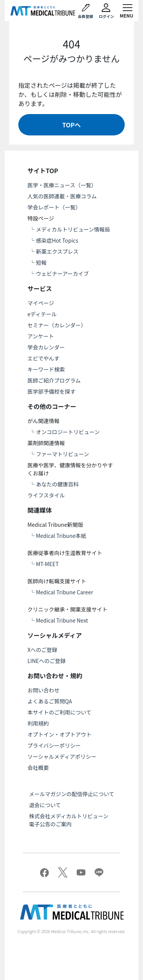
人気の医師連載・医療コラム (62, 196)
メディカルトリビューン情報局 (73, 229)
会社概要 (38, 768)
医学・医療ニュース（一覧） (62, 185)
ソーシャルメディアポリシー (62, 756)
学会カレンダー (46, 347)
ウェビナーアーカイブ (62, 274)
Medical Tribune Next (62, 620)
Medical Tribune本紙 (61, 536)
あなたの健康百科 (57, 484)
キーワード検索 (46, 369)
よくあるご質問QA (50, 701)
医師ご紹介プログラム (54, 380)
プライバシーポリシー (54, 745)
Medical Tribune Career (64, 592)
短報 (41, 262)
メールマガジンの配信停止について (72, 794)
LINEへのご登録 (47, 661)
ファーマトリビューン (62, 454)
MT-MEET (47, 564)
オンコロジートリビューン (68, 432)
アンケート (41, 336)
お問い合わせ (43, 690)
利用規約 (38, 723)
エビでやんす (43, 358)
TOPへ (71, 125)
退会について (45, 805)
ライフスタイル (46, 495)
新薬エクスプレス (57, 251)
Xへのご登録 (42, 650)
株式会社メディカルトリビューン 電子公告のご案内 (71, 820)
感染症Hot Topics (57, 240)
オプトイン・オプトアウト (59, 734)
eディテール (42, 314)
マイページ (41, 303)
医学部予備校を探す (51, 391)
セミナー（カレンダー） (57, 325)
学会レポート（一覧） (54, 207)
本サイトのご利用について (59, 712)
